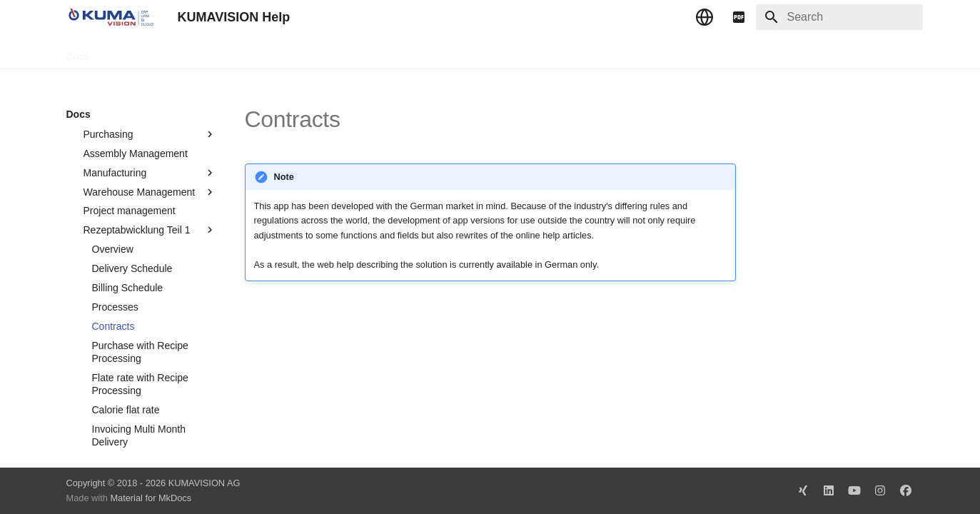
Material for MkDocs (151, 498)
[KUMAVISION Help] (111, 17)
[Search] (839, 17)
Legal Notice (350, 52)
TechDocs (127, 52)
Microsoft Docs (272, 52)
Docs (78, 52)
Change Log (194, 52)
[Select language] (704, 17)
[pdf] (739, 17)
